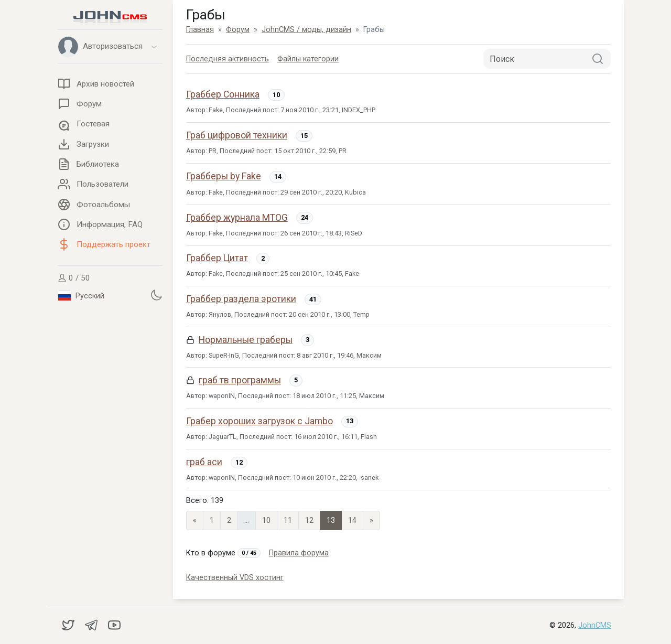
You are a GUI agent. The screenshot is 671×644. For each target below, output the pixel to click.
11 (288, 520)
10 (266, 520)
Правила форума (299, 553)
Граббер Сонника (223, 94)
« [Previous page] (195, 520)
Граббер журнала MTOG (237, 218)
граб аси (204, 462)
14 (352, 520)
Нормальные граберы (246, 340)
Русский (81, 296)
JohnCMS (595, 625)
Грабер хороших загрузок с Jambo (259, 421)
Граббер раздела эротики (241, 299)
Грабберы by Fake (224, 176)
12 (309, 520)
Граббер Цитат (217, 258)
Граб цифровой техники (237, 135)
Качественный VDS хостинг (235, 578)
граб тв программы (240, 380)
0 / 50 (74, 278)
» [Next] (371, 520)
